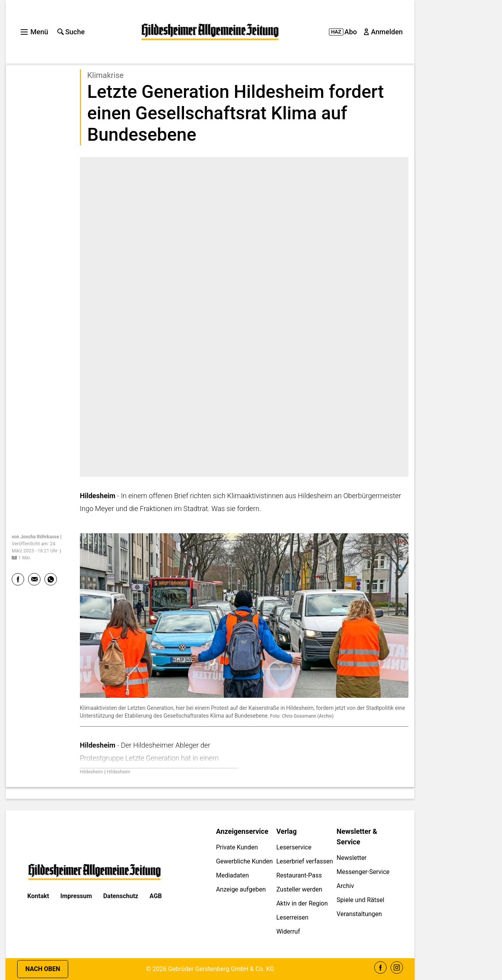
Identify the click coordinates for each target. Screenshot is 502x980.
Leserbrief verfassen (305, 861)
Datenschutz (121, 896)
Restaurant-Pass (299, 875)
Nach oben (43, 969)
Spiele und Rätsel (361, 900)
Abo (343, 32)
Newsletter (352, 858)
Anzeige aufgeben (241, 889)
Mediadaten (232, 875)
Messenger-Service (363, 872)
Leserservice (294, 847)
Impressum (76, 896)
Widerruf (288, 931)
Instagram (397, 968)
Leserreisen (293, 917)
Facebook (380, 968)
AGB (156, 896)
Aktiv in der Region (302, 903)
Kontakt (38, 896)
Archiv (346, 886)
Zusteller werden (299, 889)
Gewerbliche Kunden (244, 861)
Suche (71, 32)
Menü (34, 32)
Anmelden (384, 32)
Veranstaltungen (359, 914)
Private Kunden (237, 847)
